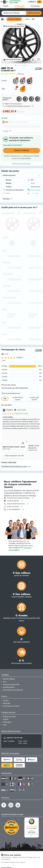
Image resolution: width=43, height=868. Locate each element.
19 (16, 89)
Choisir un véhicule (14, 19)
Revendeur (7, 703)
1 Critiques (20, 74)
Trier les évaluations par (11, 393)
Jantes (27, 19)
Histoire (6, 719)
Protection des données (11, 685)
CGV (5, 682)
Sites (5, 725)
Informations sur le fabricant (13, 690)
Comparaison (19, 6)
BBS (33, 19)
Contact (6, 701)
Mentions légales (9, 679)
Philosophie (7, 722)
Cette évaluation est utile (14, 456)
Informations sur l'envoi (11, 706)
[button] (21, 176)
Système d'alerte (9, 687)
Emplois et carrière (9, 717)
